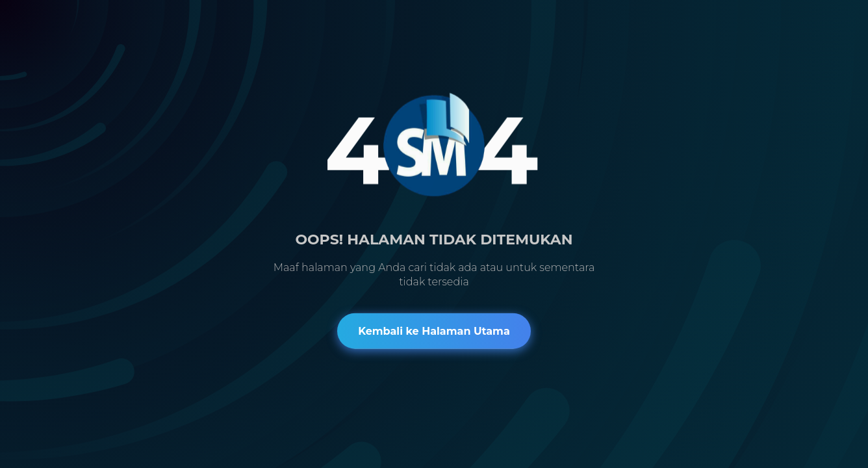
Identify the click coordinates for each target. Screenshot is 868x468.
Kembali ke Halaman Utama (434, 331)
